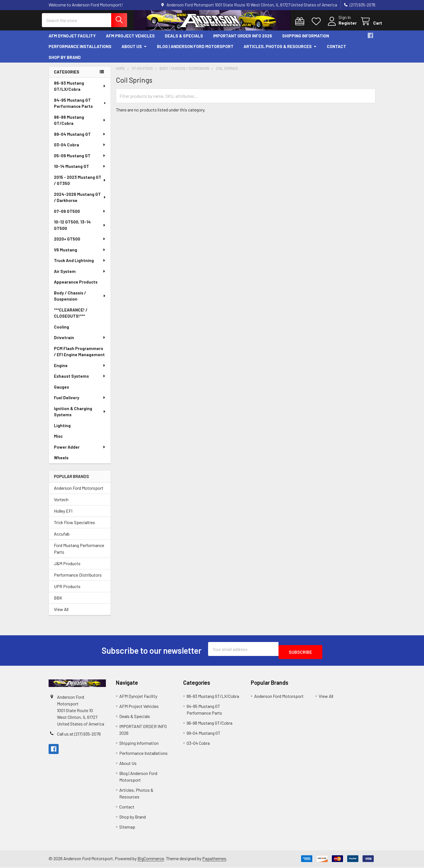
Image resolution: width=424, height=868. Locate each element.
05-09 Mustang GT (80, 160)
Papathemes (214, 860)
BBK (58, 602)
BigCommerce (151, 860)
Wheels (61, 462)
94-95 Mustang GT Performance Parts (80, 107)
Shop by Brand (65, 61)
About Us (134, 51)
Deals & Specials (184, 40)
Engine (80, 370)
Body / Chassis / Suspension (80, 300)
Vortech (61, 504)
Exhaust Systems (80, 380)
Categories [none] (67, 76)
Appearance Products (76, 286)
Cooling (61, 331)
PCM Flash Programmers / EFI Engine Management (79, 356)
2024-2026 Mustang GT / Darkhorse (80, 202)
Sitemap (127, 828)
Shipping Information (306, 40)
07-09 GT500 (80, 215)
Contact (336, 51)
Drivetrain (80, 342)
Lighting (62, 430)
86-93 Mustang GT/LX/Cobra (80, 90)
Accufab (62, 538)
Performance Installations (80, 51)
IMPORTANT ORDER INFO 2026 (243, 40)
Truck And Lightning (80, 265)
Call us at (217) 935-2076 (79, 735)
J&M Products (67, 568)
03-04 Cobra (80, 149)
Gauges (61, 391)
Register (341, 26)
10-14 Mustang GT (80, 170)
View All (61, 613)
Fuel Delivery (80, 402)
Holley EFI (63, 515)
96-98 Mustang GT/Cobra (80, 124)
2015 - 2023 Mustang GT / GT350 (80, 185)
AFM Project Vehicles (130, 40)
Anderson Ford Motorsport (79, 492)
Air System (80, 275)
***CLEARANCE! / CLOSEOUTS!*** (71, 317)
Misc (58, 440)
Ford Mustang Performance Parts (79, 553)
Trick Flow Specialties (74, 526)
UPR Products (67, 590)
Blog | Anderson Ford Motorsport (195, 51)
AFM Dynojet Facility (72, 40)
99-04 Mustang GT (80, 138)
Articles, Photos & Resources (280, 51)
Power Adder (80, 451)
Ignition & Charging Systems (80, 416)
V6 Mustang (80, 254)
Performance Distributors (78, 579)
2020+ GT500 (80, 243)
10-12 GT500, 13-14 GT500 (80, 229)
